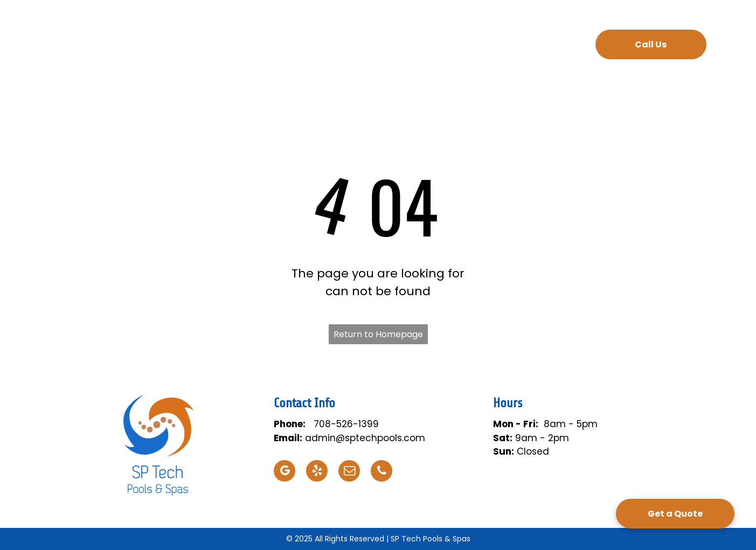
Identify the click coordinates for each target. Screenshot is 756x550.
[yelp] (317, 472)
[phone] (382, 472)
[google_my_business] (285, 472)
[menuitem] (233, 46)
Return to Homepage (378, 334)
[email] (349, 472)
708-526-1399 (346, 424)
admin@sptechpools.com (365, 438)
